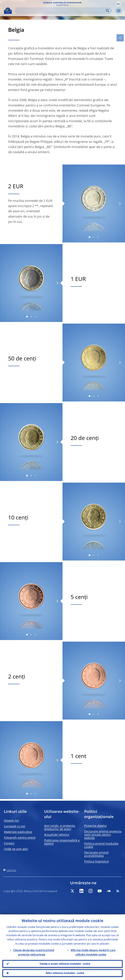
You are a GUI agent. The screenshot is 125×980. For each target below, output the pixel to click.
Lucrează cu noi (15, 826)
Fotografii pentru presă (20, 838)
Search (108, 11)
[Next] (120, 203)
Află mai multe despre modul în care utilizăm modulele (93, 952)
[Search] (61, 11)
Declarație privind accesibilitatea (96, 854)
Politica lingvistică (96, 861)
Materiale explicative (18, 832)
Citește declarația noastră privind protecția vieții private (34, 952)
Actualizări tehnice (57, 835)
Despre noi (11, 820)
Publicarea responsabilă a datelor (62, 842)
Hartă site (11, 870)
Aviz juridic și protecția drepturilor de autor (60, 827)
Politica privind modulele (101, 845)
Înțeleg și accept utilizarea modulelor (65, 963)
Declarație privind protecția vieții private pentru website (103, 835)
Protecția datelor (96, 826)
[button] (118, 4)
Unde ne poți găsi (16, 849)
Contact (9, 843)
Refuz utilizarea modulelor (65, 973)
